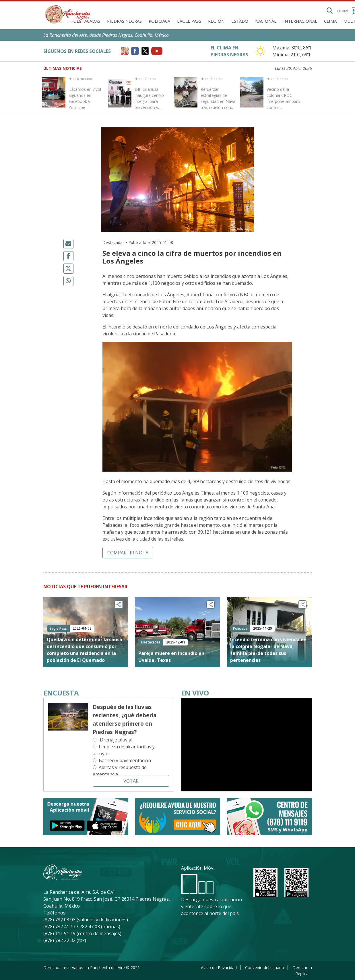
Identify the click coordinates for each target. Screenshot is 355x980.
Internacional (300, 21)
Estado (240, 21)
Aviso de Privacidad (219, 967)
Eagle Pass (189, 21)
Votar (131, 781)
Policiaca (159, 21)
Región (216, 21)
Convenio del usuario (265, 967)
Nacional (266, 21)
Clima (330, 21)
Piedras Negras (124, 21)
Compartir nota (128, 553)
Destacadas (87, 21)
